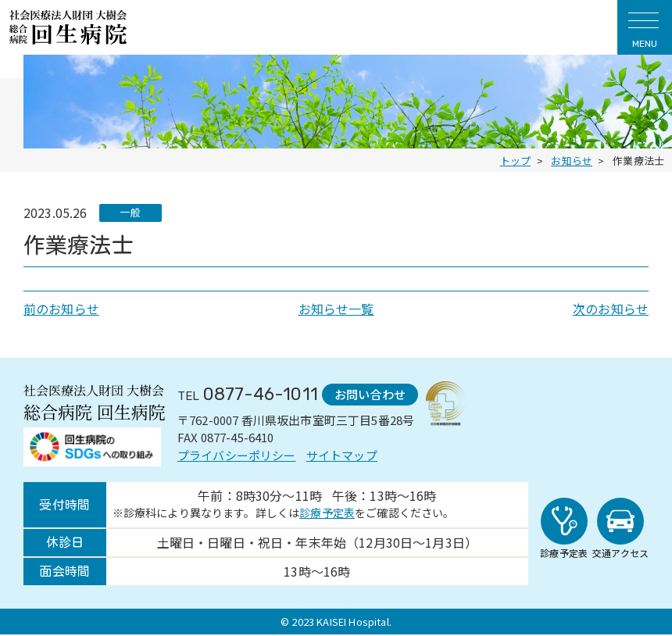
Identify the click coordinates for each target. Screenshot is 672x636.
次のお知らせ (611, 309)
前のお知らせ (61, 309)
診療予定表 (327, 514)
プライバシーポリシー (237, 454)
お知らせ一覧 (336, 309)
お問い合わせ (368, 394)
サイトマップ (342, 454)
